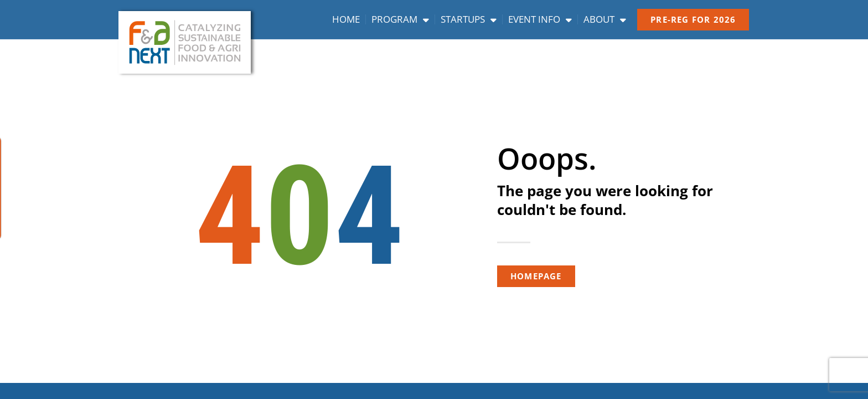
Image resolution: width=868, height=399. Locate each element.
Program (400, 19)
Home (346, 19)
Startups (469, 19)
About (605, 19)
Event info (540, 19)
